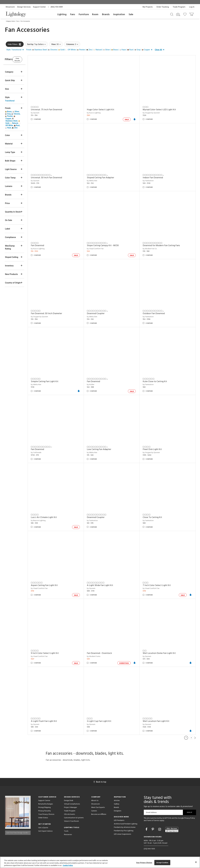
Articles (117, 801)
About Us (95, 801)
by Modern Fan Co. (153, 249)
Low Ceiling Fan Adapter (105, 449)
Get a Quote (43, 828)
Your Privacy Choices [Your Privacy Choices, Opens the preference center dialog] (144, 862)
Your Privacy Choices (46, 814)
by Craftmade (46, 453)
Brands (106, 15)
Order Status (43, 818)
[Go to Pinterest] (153, 829)
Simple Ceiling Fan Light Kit (54, 382)
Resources (68, 835)
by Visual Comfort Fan (102, 249)
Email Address (151, 812)
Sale (131, 15)
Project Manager (70, 807)
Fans (73, 15)
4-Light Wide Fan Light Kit (106, 585)
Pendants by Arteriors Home (125, 827)
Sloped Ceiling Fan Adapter (107, 178)
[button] (16, 50)
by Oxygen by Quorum (155, 113)
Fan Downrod (47, 246)
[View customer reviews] (172, 830)
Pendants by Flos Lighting (124, 831)
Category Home (10, 21)
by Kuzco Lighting (100, 113)
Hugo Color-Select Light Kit (107, 110)
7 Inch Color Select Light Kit (160, 585)
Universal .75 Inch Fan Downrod (56, 110)
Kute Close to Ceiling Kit (158, 382)
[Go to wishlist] (185, 14)
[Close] (196, 862)
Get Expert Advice (45, 831)
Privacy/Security (45, 811)
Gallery (117, 804)
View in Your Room (71, 821)
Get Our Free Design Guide (18, 832)
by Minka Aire (99, 181)
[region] (100, 862)
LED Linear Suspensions (122, 834)
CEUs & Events (69, 814)
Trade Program (179, 7)
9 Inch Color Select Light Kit (55, 653)
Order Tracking (163, 7)
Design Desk (69, 801)
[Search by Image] (178, 15)
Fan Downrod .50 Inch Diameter (56, 314)
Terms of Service (153, 821)
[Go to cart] (192, 14)
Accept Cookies (162, 862)
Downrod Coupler (102, 314)
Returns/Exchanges (46, 804)
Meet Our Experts (98, 807)
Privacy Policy (190, 818)
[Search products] (172, 14)
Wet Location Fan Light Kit (159, 721)
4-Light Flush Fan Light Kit (54, 721)
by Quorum (45, 113)
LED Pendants (119, 820)
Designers (118, 811)
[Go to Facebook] (147, 829)
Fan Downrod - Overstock (106, 653)
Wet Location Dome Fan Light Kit (162, 653)
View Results (27, 59)
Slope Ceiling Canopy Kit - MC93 (109, 246)
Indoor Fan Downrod (156, 178)
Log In (192, 7)
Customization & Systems (74, 818)
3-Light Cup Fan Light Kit (106, 721)
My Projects (148, 7)
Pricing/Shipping (44, 807)
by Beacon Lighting (48, 521)
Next (195, 738)
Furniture (84, 15)
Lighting (62, 15)
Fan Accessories (25, 21)
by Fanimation (151, 181)
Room (95, 15)
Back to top (100, 782)
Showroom (10, 7)
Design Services (24, 7)
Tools (66, 831)
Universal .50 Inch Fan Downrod (56, 178)
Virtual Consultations (72, 804)
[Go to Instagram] (160, 829)
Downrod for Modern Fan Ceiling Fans (165, 246)
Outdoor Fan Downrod (157, 314)
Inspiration (119, 15)
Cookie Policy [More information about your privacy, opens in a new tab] (68, 865)
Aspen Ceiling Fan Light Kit (54, 585)
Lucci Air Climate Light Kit (54, 517)
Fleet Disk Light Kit (156, 449)
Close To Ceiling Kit (156, 517)
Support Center (39, 7)
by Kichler (97, 385)
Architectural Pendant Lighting (126, 824)
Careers (94, 811)
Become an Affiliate (99, 814)
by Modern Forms (100, 656)
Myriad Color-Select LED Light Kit (163, 110)
